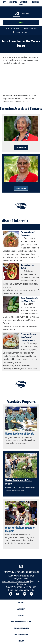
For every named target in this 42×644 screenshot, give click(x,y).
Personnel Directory (30, 29)
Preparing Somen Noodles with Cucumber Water (28, 337)
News (5, 2)
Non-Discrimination (21, 634)
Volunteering (25, 2)
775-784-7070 (16, 587)
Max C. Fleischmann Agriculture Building (16, 581)
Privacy (21, 641)
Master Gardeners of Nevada (20, 433)
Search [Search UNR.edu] (21, 5)
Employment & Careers (21, 628)
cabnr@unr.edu (21, 584)
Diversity (21, 603)
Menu (21, 22)
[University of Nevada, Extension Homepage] (21, 566)
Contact (21, 615)
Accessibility (21, 609)
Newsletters (13, 2)
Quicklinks (36, 2)
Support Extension (21, 32)
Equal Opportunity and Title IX (21, 622)
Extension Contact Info (13, 29)
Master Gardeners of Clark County (18, 482)
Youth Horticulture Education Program (20, 529)
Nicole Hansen (21, 188)
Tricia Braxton (21, 148)
